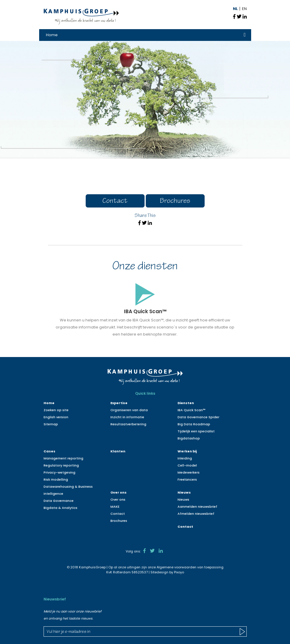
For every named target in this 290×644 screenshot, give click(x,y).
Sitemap (51, 424)
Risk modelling (56, 479)
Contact (115, 201)
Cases (49, 451)
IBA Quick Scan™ (192, 410)
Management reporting (63, 458)
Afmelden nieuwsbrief (196, 514)
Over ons (119, 492)
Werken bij (187, 451)
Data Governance (59, 501)
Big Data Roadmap (194, 424)
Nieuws (184, 492)
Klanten (118, 451)
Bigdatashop (189, 438)
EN (244, 9)
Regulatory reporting (61, 465)
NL (235, 9)
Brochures (175, 201)
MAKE (115, 507)
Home (52, 35)
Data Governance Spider (198, 417)
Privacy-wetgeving (59, 472)
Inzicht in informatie (127, 417)
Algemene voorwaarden (177, 567)
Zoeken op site (56, 410)
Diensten (186, 403)
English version (56, 417)
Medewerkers (189, 472)
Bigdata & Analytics (61, 508)
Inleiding (185, 458)
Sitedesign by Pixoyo (167, 572)
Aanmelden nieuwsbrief (197, 507)
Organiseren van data (129, 410)
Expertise (119, 403)
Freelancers (187, 479)
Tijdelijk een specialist (196, 431)
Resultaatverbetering (128, 424)
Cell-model (187, 465)
